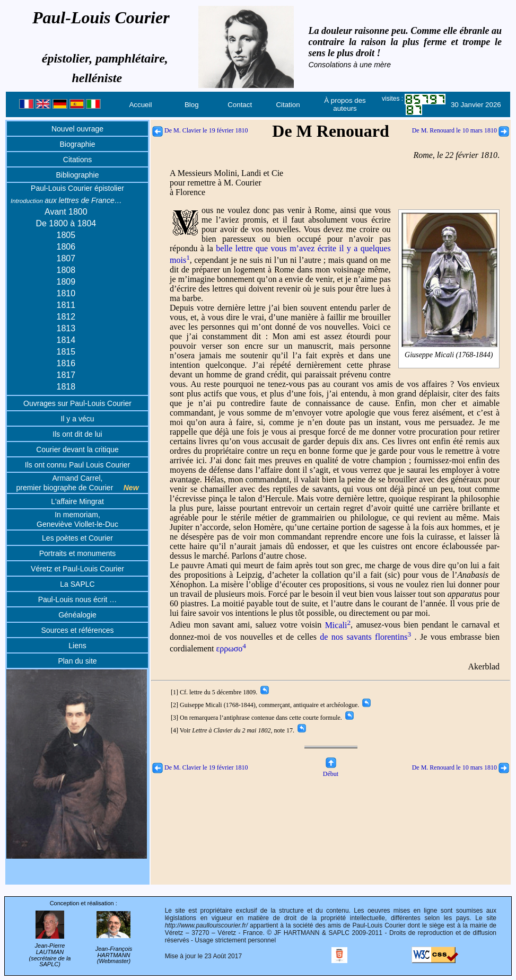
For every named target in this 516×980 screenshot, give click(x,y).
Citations (77, 160)
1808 (66, 270)
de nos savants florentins (365, 637)
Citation (288, 105)
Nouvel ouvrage (77, 129)
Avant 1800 (66, 212)
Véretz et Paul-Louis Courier (77, 569)
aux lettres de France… (66, 200)
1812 (66, 317)
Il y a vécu (77, 419)
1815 (66, 352)
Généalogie (77, 615)
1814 (66, 340)
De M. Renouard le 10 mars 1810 (461, 130)
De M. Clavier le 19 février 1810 (200, 130)
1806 (66, 247)
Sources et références (78, 630)
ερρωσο (231, 648)
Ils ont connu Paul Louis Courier (77, 465)
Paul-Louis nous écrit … (78, 599)
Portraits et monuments (78, 553)
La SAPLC (77, 584)
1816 (66, 363)
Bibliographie (78, 175)
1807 (66, 258)
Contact (240, 105)
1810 (66, 293)
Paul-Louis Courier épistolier (77, 188)
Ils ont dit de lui (77, 434)
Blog (192, 105)
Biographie (78, 144)
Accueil (140, 105)
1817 (66, 375)
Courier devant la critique (77, 449)
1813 (66, 328)
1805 (66, 235)
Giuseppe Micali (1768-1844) (449, 355)
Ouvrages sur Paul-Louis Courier (77, 403)
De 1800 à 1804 (66, 223)
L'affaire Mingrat (77, 501)
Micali (338, 625)
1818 (66, 387)
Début (331, 770)
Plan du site (77, 661)
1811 (66, 305)
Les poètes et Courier (77, 538)
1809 (66, 282)
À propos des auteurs (345, 104)
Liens (77, 646)
